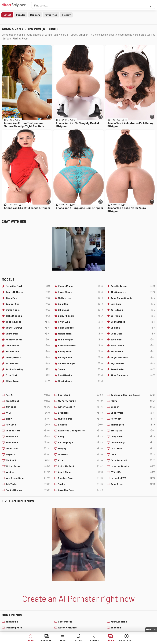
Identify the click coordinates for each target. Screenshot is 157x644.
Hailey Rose (80, 351)
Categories (47, 640)
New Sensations (28, 478)
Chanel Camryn (28, 328)
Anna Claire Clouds (133, 298)
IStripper (28, 407)
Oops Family (133, 442)
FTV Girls (28, 425)
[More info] (49, 117)
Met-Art (28, 395)
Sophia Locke (28, 322)
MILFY (133, 401)
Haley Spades (80, 328)
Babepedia (12, 622)
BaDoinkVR (28, 442)
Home (31, 640)
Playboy (28, 454)
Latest (7, 15)
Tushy (80, 484)
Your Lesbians (119, 622)
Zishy (28, 419)
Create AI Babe (126, 640)
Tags (63, 640)
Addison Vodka (80, 345)
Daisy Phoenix (80, 316)
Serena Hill (133, 351)
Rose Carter (133, 369)
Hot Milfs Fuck (80, 466)
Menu (149, 630)
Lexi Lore (133, 304)
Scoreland (80, 395)
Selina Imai (28, 334)
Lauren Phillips (80, 363)
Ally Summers (133, 292)
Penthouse (28, 436)
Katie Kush (133, 310)
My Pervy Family (80, 401)
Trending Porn (14, 627)
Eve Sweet (133, 340)
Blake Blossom (28, 316)
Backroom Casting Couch (133, 395)
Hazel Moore (80, 292)
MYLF (28, 413)
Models (94, 640)
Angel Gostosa (133, 357)
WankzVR (28, 460)
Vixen (80, 460)
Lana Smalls (28, 345)
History (66, 15)
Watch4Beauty (80, 407)
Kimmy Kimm (80, 286)
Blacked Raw (80, 478)
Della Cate (133, 334)
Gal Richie (133, 316)
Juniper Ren (28, 304)
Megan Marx (80, 334)
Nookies (80, 454)
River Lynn (80, 322)
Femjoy (80, 448)
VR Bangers (133, 425)
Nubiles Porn (28, 431)
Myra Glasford (28, 286)
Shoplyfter (133, 413)
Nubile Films (80, 419)
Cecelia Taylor (133, 286)
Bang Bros (133, 484)
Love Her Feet (80, 490)
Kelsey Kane (80, 357)
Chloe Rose (28, 381)
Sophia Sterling (28, 369)
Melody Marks (28, 357)
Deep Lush (133, 436)
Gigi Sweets (133, 363)
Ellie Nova (80, 310)
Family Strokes (28, 490)
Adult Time (80, 472)
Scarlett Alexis (28, 292)
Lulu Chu (80, 304)
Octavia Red (28, 363)
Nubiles (28, 472)
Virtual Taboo (28, 466)
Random (35, 15)
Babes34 (116, 627)
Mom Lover (28, 448)
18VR (133, 454)
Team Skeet (28, 401)
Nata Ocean (133, 345)
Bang (80, 436)
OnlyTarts (28, 484)
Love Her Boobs (133, 466)
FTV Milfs (133, 472)
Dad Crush (133, 448)
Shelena (133, 328)
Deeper (133, 407)
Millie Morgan (80, 340)
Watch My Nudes (67, 627)
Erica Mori (28, 375)
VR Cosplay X (80, 442)
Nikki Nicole (80, 381)
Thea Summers (133, 375)
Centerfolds (65, 622)
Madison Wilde (28, 340)
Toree (80, 369)
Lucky (110, 640)
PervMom (133, 419)
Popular (21, 15)
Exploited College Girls (80, 431)
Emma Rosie (28, 310)
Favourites (51, 15)
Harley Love (28, 351)
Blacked (80, 425)
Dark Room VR (133, 460)
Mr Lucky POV (133, 478)
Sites (78, 640)
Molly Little (80, 298)
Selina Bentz (133, 322)
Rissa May (28, 298)
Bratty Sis (133, 431)
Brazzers (80, 413)
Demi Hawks (80, 375)
